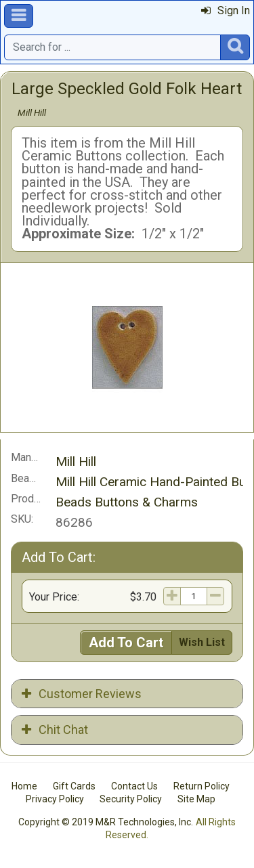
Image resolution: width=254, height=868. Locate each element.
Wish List (202, 642)
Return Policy (202, 786)
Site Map (196, 799)
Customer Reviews (82, 694)
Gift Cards (74, 786)
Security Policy (131, 799)
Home (24, 786)
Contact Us (134, 786)
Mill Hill (32, 112)
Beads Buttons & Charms (127, 502)
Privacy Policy (55, 799)
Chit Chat (55, 730)
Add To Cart (126, 643)
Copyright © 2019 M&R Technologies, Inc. (106, 822)
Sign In (226, 10)
